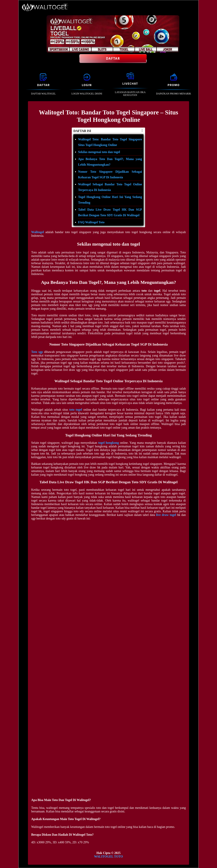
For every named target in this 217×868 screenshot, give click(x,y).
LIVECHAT (130, 83)
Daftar (113, 59)
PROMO (174, 85)
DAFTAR (43, 85)
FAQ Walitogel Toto (91, 222)
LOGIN (87, 85)
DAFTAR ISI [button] (108, 131)
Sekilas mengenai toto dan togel (99, 152)
